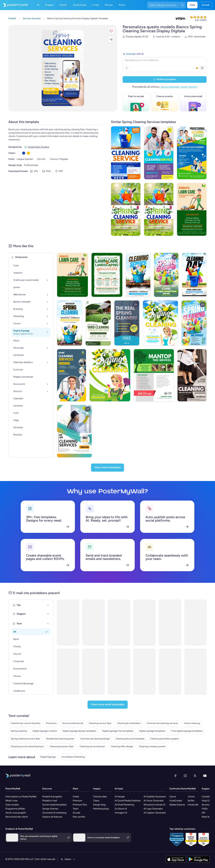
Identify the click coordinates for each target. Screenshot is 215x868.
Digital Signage (48, 757)
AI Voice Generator (154, 801)
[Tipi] (48, 605)
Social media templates (55, 805)
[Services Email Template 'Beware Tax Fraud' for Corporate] (119, 672)
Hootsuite (193, 805)
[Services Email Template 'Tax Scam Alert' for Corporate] (196, 672)
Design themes (50, 809)
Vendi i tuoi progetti (16, 813)
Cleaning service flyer (100, 723)
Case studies (12, 805)
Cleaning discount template (130, 739)
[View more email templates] (108, 705)
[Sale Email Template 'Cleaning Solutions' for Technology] (94, 672)
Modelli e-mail (50, 801)
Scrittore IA (121, 809)
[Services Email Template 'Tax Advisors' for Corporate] (144, 672)
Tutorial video (100, 797)
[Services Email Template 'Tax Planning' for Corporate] (94, 623)
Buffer (191, 801)
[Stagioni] (48, 614)
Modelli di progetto (52, 797)
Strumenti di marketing (54, 813)
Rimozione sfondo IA (154, 805)
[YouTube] (205, 776)
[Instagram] (185, 776)
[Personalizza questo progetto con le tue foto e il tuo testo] (63, 68)
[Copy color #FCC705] (28, 153)
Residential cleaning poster (60, 739)
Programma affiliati (15, 809)
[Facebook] (175, 776)
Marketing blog (101, 809)
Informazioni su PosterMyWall (21, 797)
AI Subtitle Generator (155, 797)
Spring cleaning (19, 731)
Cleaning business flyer (62, 746)
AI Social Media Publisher (128, 801)
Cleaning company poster (152, 746)
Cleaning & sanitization (129, 723)
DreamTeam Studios (39, 147)
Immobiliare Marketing (73, 757)
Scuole (76, 813)
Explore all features (52, 817)
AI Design (120, 797)
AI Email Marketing (124, 805)
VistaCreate (176, 801)
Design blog (99, 805)
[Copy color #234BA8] (24, 153)
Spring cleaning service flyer (25, 739)
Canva (173, 797)
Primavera (51, 723)
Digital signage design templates (79, 731)
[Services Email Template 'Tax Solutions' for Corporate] (144, 623)
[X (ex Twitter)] (195, 776)
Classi (96, 801)
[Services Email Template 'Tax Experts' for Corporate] (68, 672)
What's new (12, 801)
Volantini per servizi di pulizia (25, 723)
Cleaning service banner (92, 746)
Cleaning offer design (122, 746)
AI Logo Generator (153, 809)
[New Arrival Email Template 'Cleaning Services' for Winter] (196, 623)
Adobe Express (177, 805)
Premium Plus (80, 805)
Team (76, 809)
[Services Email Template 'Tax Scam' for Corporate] (170, 672)
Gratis (76, 797)
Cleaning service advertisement (27, 746)
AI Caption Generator (155, 813)
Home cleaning (192, 723)
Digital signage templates (152, 731)
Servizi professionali (73, 723)
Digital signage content (45, 731)
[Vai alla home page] (14, 5)
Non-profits (79, 817)
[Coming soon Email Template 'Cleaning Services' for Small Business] (119, 623)
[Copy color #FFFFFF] (19, 153)
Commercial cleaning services (162, 723)
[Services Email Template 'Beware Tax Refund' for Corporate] (68, 623)
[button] (111, 31)
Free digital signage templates (187, 731)
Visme (191, 797)
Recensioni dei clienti (17, 817)
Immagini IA (121, 813)
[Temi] (48, 624)
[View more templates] (107, 468)
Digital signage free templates (118, 731)
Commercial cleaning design (95, 739)
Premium (77, 801)
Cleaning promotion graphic (165, 739)
